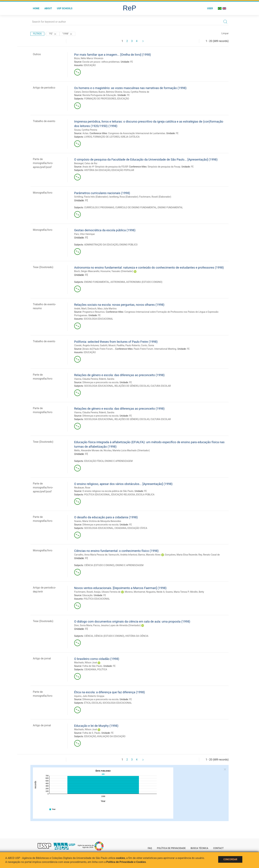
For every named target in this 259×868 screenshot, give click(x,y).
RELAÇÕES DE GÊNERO (126, 386)
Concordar (230, 859)
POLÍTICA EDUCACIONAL (97, 495)
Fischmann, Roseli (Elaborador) (155, 197)
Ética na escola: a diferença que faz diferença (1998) (110, 692)
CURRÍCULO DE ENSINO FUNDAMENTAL (136, 207)
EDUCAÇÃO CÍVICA (137, 528)
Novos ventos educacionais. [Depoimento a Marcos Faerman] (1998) (120, 588)
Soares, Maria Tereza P (177, 592)
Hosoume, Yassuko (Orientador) (117, 271)
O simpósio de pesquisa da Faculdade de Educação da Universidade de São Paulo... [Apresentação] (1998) (146, 159)
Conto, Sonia (148, 345)
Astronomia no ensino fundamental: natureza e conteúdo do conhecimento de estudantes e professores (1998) (149, 268)
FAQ (150, 848)
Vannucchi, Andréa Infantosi (123, 555)
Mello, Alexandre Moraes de (88, 450)
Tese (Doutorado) (43, 267)
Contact (218, 848)
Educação (87, 595)
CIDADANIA (120, 528)
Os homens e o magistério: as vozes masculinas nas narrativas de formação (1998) (130, 88)
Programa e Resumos (93, 312)
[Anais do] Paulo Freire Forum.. (98, 349)
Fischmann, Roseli (83, 592)
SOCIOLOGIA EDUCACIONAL (98, 319)
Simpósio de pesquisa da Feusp (164, 167)
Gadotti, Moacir (108, 345)
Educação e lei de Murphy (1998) (96, 726)
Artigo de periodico (44, 88)
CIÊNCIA (89, 636)
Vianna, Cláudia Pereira (86, 379)
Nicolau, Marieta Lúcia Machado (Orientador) (127, 450)
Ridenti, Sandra (107, 379)
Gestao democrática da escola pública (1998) (105, 230)
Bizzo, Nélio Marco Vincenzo (89, 58)
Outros (37, 54)
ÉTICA (87, 703)
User (210, 8)
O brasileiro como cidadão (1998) (97, 659)
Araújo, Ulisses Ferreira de (107, 592)
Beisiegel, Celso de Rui (86, 163)
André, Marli (80, 309)
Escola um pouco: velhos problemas (101, 62)
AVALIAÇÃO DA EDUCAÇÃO (111, 736)
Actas (85, 133)
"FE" (53, 34)
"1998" (67, 34)
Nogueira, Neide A (155, 592)
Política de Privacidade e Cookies (126, 862)
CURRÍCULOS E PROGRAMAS (99, 207)
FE (132, 62)
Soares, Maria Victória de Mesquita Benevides (98, 521)
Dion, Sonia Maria (83, 625)
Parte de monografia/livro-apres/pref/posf (43, 163)
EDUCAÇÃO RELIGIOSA (123, 495)
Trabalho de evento (44, 121)
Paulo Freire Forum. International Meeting (155, 349)
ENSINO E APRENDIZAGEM (119, 461)
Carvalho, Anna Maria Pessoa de (91, 555)
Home (36, 8)
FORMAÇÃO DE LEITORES (106, 137)
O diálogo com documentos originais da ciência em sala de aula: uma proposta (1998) (132, 621)
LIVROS (88, 137)
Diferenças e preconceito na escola (100, 382)
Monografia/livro (43, 193)
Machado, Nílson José (86, 663)
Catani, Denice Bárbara (86, 92)
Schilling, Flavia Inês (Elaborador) (91, 197)
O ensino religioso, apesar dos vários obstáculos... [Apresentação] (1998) (123, 484)
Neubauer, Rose (82, 488)
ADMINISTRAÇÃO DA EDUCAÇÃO (101, 245)
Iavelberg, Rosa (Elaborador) (124, 197)
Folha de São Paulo (92, 666)
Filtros (37, 34)
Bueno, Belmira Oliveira (110, 92)
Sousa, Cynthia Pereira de (136, 92)
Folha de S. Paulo (91, 733)
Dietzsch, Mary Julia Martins (102, 309)
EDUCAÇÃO (90, 65)
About (48, 8)
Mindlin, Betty (197, 592)
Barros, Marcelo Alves (149, 555)
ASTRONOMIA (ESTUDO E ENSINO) (144, 282)
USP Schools (65, 8)
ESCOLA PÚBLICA (145, 495)
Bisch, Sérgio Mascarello (87, 271)
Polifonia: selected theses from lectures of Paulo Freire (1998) (116, 342)
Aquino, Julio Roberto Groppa (89, 696)
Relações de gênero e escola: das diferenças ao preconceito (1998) (119, 375)
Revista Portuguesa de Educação (99, 95)
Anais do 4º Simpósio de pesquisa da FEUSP (105, 167)
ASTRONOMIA (118, 282)
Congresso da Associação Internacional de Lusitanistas (137, 133)
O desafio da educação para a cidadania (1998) (106, 517)
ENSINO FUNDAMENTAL (170, 207)
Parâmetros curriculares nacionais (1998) (102, 193)
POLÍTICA (102, 669)
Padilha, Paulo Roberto (128, 345)
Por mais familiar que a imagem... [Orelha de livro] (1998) (113, 55)
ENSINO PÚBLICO (129, 245)
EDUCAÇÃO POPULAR (123, 170)
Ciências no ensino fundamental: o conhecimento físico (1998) (116, 551)
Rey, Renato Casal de (209, 555)
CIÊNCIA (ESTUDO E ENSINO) (99, 565)
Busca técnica (199, 848)
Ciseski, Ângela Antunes (86, 345)
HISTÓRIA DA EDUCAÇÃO (97, 170)
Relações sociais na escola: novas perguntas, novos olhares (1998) (119, 305)
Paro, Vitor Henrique (84, 234)
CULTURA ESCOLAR (161, 386)
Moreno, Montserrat (135, 592)
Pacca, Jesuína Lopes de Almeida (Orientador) (117, 625)
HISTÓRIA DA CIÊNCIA (137, 636)
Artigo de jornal (42, 658)
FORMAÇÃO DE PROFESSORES (100, 99)
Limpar (225, 33)
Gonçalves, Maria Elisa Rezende (181, 555)
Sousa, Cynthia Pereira (86, 130)
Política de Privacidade (171, 848)
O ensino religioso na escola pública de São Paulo (108, 491)
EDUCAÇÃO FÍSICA (94, 461)
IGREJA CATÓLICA (130, 137)
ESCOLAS (145, 386)
